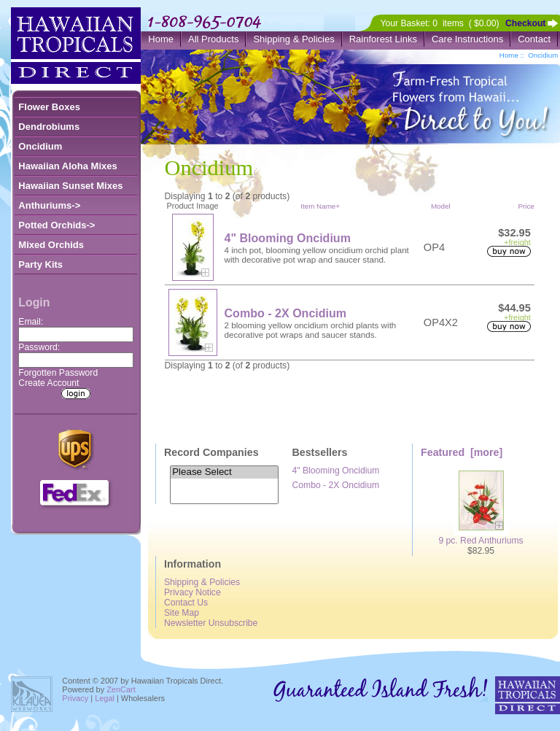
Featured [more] (462, 452)
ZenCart (121, 689)
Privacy (75, 698)
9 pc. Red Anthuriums (481, 537)
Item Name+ (320, 206)
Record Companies (211, 452)
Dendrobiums (49, 127)
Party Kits (40, 264)
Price (526, 206)
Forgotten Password (58, 373)
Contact (534, 39)
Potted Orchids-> (57, 225)
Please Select (224, 472)
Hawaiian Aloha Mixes (67, 166)
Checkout (525, 23)
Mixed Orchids (51, 245)
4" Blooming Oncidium (288, 238)
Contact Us (186, 603)
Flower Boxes (49, 107)
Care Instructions (467, 39)
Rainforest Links (383, 39)
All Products (213, 39)
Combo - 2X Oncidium (286, 313)
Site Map (182, 613)
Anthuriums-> (49, 205)
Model (441, 206)
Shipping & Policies (293, 39)
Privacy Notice (192, 592)
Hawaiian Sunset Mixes (70, 186)
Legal (105, 698)
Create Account (48, 383)
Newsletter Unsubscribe (211, 623)
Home (161, 39)
